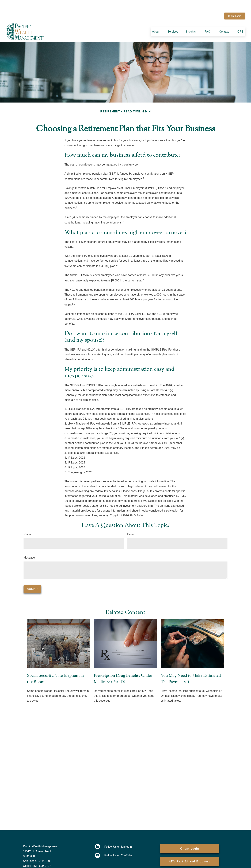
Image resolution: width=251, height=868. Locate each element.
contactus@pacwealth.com (116, 6)
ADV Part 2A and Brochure (190, 851)
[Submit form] (32, 579)
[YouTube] (218, 6)
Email (131, 524)
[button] (156, 21)
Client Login (235, 6)
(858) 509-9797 (84, 6)
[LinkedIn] (209, 6)
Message (29, 547)
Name (27, 524)
